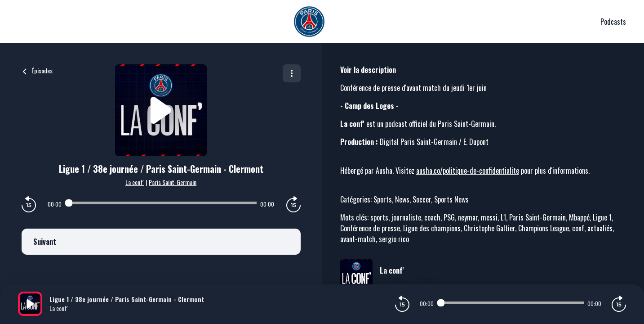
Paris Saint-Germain (173, 182)
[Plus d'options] (292, 73)
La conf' (135, 182)
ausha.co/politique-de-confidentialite (468, 171)
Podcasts (613, 22)
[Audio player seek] (161, 203)
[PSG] (309, 22)
